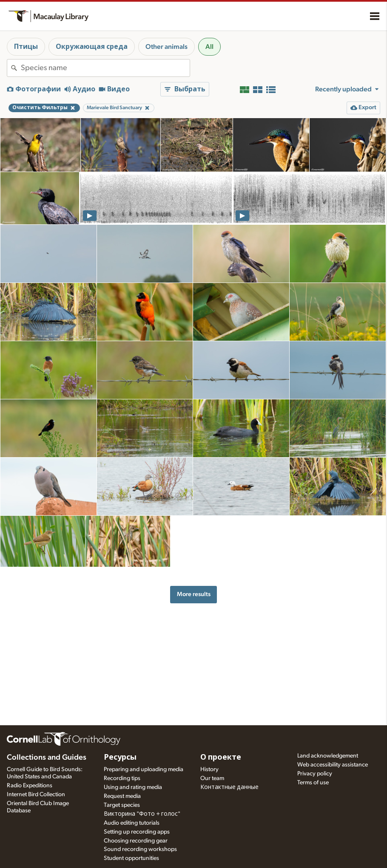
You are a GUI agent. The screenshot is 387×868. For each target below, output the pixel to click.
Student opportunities (131, 858)
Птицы (26, 47)
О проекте (221, 758)
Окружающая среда (92, 47)
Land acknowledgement (328, 756)
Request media (122, 796)
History (209, 769)
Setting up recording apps (137, 832)
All (209, 47)
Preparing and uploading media (144, 769)
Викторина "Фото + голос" (142, 814)
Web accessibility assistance (333, 765)
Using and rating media (133, 787)
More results (194, 594)
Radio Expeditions (30, 786)
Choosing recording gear (136, 841)
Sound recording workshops (140, 849)
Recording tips (122, 778)
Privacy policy (315, 774)
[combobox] (105, 68)
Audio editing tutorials (132, 823)
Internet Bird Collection (36, 794)
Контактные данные (229, 787)
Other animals (166, 47)
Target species (122, 805)
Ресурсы (120, 758)
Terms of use (313, 783)
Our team (212, 778)
